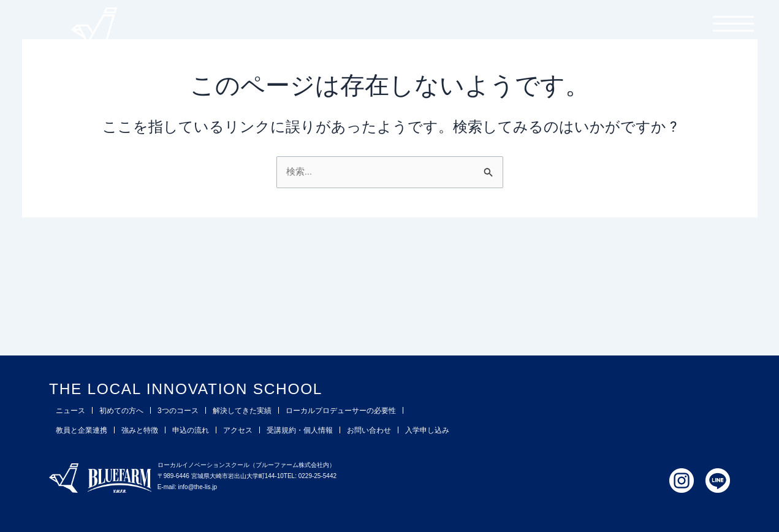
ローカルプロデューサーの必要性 (341, 411)
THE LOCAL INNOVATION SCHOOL (230, 387)
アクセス (238, 430)
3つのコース (178, 411)
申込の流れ (191, 430)
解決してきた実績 (242, 411)
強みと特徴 (140, 430)
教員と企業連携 (82, 430)
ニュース (70, 411)
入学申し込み (427, 430)
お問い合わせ (369, 430)
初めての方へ (121, 411)
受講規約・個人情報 (300, 430)
